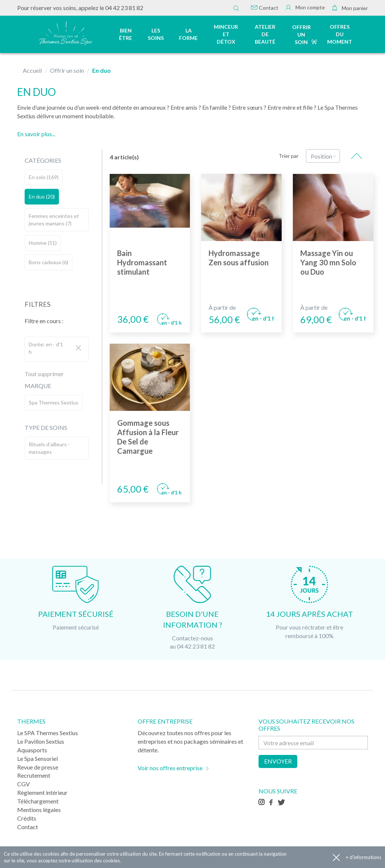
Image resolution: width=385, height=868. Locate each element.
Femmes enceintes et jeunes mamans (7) (54, 220)
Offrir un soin (301, 35)
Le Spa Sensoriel (37, 758)
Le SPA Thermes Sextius (48, 733)
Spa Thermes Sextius (54, 402)
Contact (265, 8)
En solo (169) (44, 177)
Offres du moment (340, 34)
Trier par (289, 156)
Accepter (336, 857)
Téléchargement (38, 801)
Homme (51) (43, 243)
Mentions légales (39, 810)
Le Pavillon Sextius (41, 741)
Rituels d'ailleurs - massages (49, 448)
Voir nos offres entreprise (170, 768)
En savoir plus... (36, 134)
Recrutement (34, 775)
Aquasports (32, 750)
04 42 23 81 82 (124, 8)
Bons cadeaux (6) (48, 262)
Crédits (27, 818)
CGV (24, 784)
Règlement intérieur (42, 792)
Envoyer (278, 761)
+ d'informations (364, 857)
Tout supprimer (44, 374)
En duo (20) (42, 196)
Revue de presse (38, 767)
